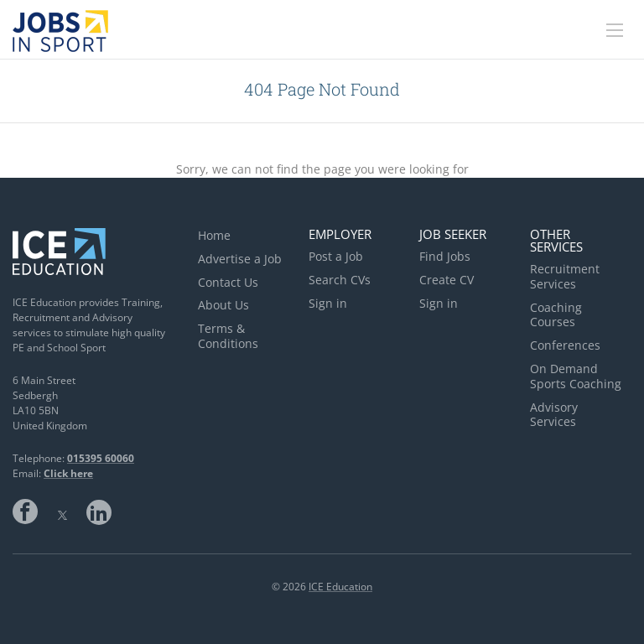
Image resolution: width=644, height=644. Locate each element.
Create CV (447, 280)
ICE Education (340, 587)
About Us (223, 305)
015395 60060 (101, 458)
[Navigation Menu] (615, 30)
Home (214, 235)
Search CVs (340, 280)
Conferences (565, 345)
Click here (68, 473)
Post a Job (336, 256)
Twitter (62, 512)
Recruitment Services (565, 276)
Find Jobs (445, 256)
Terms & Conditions (228, 336)
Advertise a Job (240, 259)
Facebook (25, 512)
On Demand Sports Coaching (576, 376)
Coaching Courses (556, 315)
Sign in (328, 303)
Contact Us (228, 282)
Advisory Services (554, 415)
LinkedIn (99, 512)
